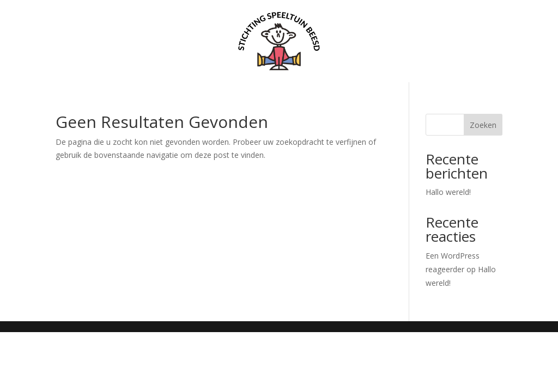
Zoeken (483, 125)
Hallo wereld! (448, 192)
